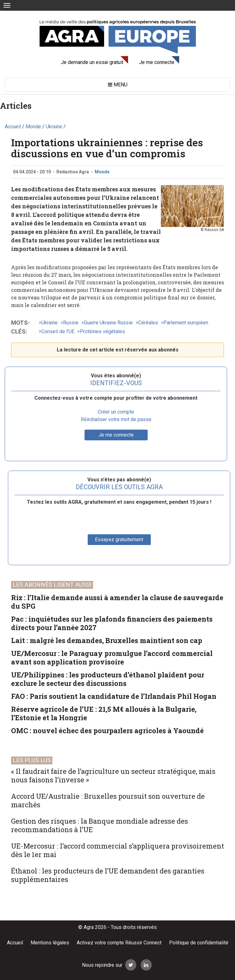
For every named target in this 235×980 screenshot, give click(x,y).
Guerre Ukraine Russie (108, 323)
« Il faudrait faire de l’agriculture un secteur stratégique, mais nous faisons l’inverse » (113, 775)
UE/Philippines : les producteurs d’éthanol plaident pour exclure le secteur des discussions (108, 679)
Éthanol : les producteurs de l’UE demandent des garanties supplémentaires (108, 875)
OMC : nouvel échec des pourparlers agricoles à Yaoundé (107, 731)
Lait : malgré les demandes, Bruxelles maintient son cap (107, 640)
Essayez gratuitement (119, 539)
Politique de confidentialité (199, 943)
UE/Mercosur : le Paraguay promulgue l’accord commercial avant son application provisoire (112, 658)
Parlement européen (186, 323)
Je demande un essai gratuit (92, 62)
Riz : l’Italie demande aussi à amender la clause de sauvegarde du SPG (117, 602)
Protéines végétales (102, 331)
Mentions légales (50, 943)
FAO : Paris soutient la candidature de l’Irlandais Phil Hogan (114, 696)
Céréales (148, 323)
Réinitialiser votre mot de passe (116, 419)
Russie (71, 323)
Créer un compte (116, 412)
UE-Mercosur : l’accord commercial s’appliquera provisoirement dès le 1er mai (117, 850)
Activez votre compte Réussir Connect (119, 943)
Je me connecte (157, 62)
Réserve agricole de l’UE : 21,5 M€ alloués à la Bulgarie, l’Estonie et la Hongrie (104, 713)
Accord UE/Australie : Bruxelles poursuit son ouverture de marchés (108, 800)
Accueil (15, 943)
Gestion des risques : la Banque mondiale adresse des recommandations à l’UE (100, 825)
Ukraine (50, 323)
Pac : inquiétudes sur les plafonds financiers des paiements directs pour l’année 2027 (112, 623)
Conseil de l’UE (58, 331)
